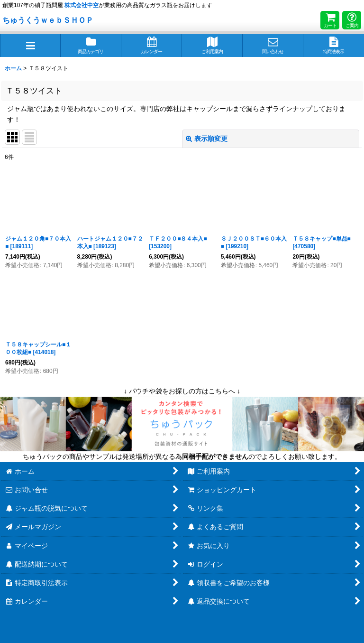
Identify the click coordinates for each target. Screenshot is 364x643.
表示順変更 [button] (207, 139)
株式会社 (82, 5)
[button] (30, 46)
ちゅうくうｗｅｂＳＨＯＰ (48, 20)
